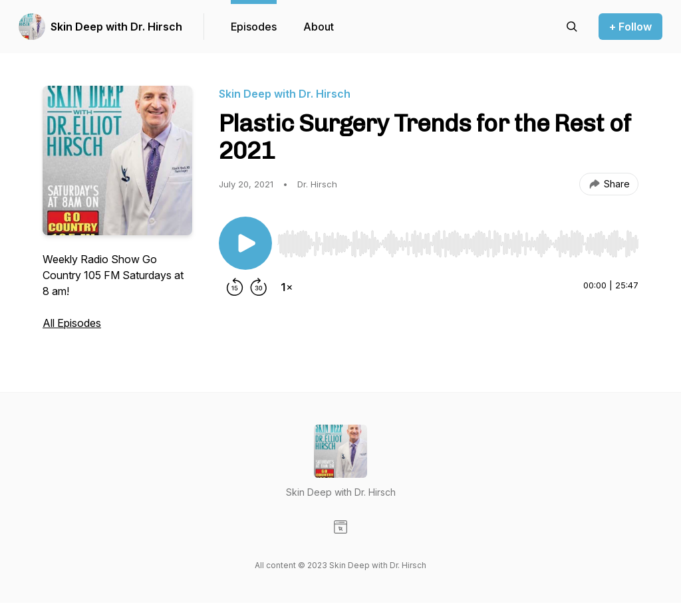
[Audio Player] (458, 240)
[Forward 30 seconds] (259, 287)
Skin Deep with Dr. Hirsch (116, 27)
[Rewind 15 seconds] (235, 287)
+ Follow (630, 27)
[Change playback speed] (287, 287)
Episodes (254, 27)
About (319, 27)
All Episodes (72, 323)
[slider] (458, 244)
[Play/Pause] (245, 243)
